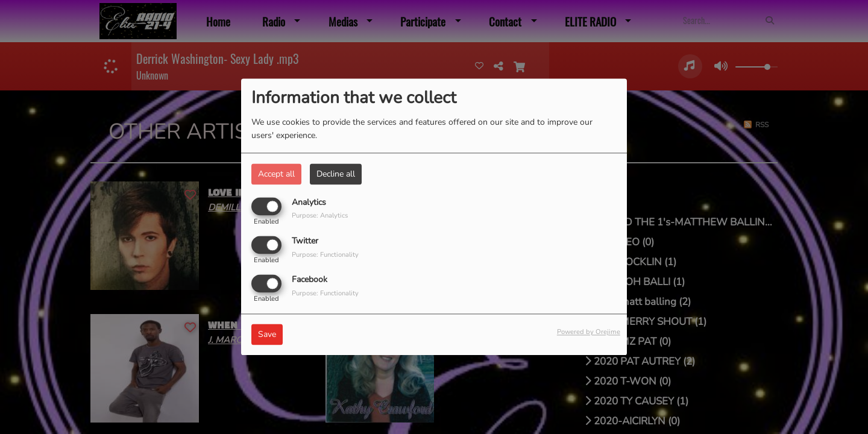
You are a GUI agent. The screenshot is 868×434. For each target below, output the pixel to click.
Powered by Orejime (589, 332)
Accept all (276, 174)
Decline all (336, 174)
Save (267, 335)
